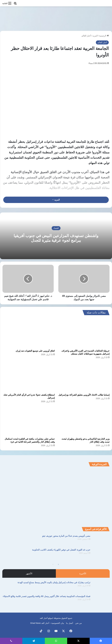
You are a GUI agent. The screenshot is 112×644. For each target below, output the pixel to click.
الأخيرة (83, 573)
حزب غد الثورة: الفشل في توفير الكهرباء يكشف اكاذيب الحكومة (61, 550)
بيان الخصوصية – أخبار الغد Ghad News (47, 623)
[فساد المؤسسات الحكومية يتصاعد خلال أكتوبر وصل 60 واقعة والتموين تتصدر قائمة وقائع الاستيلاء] (101, 601)
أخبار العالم (86, 36)
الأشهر (29, 573)
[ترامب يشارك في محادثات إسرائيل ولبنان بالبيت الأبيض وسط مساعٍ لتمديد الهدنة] (101, 587)
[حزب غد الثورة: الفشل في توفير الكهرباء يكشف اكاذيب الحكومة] (101, 554)
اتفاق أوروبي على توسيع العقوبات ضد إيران (35, 351)
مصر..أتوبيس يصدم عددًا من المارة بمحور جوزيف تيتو (66, 536)
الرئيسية (104, 36)
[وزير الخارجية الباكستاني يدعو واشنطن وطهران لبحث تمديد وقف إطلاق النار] (83, 421)
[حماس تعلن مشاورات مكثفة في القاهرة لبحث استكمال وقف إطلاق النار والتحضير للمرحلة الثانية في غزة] (29, 421)
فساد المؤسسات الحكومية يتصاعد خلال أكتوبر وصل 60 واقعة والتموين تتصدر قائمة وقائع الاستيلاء (47, 596)
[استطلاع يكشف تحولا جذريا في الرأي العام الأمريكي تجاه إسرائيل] (29, 377)
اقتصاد (56, 228)
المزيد (95, 36)
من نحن (79, 623)
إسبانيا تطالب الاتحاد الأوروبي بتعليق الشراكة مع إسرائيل (84, 395)
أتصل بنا (70, 623)
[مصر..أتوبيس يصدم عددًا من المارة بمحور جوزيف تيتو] (101, 540)
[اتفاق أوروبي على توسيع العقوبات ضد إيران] (29, 333)
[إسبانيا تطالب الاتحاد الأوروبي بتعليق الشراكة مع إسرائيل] (83, 377)
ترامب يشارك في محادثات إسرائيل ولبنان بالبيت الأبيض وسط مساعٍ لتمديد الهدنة (54, 582)
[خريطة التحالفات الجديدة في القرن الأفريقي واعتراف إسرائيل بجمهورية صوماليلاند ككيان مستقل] (83, 333)
